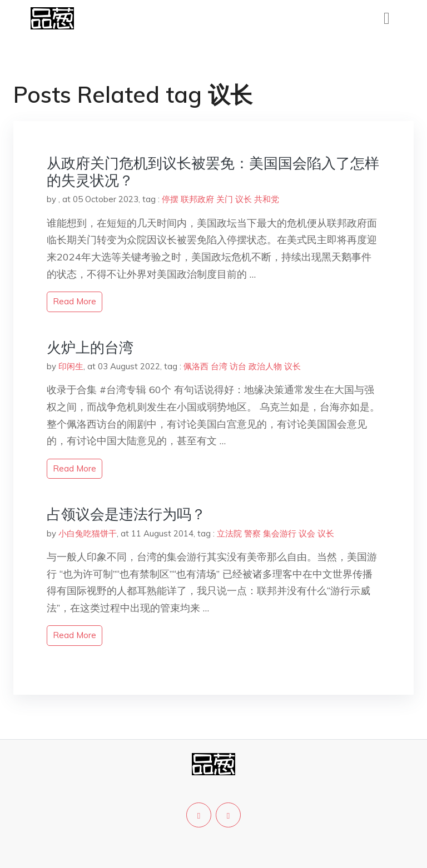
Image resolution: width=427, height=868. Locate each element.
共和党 (267, 199)
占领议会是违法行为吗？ (126, 514)
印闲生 (71, 366)
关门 (225, 199)
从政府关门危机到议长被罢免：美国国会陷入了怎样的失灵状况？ (213, 172)
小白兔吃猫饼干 (88, 533)
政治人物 (265, 366)
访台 (238, 366)
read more (75, 301)
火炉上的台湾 (90, 347)
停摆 (170, 199)
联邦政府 (197, 199)
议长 (244, 199)
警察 (252, 533)
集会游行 (280, 533)
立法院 (229, 533)
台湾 (219, 366)
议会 (307, 533)
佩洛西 (196, 366)
